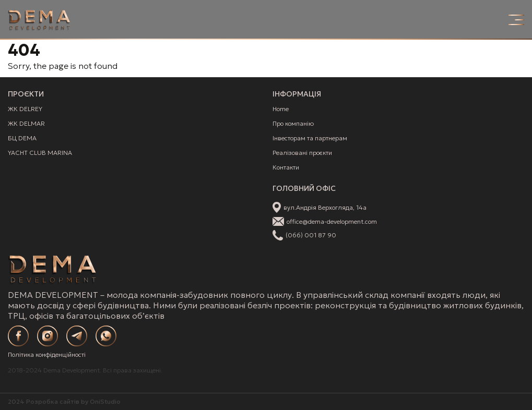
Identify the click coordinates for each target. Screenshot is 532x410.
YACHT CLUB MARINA (40, 153)
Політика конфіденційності (47, 354)
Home (281, 109)
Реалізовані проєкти (302, 153)
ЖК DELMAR (26, 123)
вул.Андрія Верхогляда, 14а (325, 207)
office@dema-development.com (332, 221)
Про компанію (293, 123)
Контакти (286, 167)
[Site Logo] (39, 20)
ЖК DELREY (25, 109)
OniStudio (105, 401)
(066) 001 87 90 (311, 235)
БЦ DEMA (22, 138)
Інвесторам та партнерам (310, 138)
